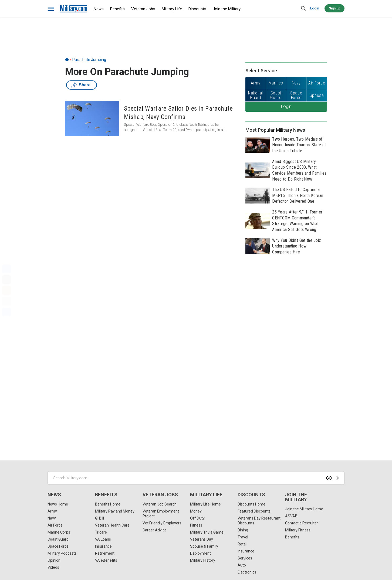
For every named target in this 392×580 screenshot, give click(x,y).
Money (196, 511)
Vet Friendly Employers (162, 523)
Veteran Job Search (160, 504)
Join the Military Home (304, 509)
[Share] (6, 312)
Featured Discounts (254, 511)
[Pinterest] (6, 290)
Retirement (105, 553)
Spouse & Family (204, 546)
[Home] (67, 60)
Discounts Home (251, 504)
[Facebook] (6, 269)
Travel (243, 537)
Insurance (103, 546)
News (99, 9)
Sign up (334, 8)
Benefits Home (108, 504)
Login (315, 8)
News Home (58, 504)
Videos (53, 567)
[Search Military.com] (196, 478)
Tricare (101, 532)
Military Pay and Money (115, 511)
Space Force (58, 546)
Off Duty (197, 518)
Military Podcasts (62, 553)
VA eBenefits (106, 560)
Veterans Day (202, 539)
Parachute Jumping (89, 60)
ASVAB (291, 516)
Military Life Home (205, 504)
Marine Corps (59, 532)
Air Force (55, 525)
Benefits (117, 9)
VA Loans (103, 539)
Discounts (197, 9)
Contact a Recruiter (302, 523)
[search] (303, 9)
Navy (52, 518)
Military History (203, 560)
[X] (6, 280)
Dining (243, 530)
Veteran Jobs (143, 9)
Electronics (247, 572)
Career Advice (155, 530)
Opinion (54, 560)
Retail (242, 544)
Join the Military (227, 9)
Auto (242, 565)
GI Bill (99, 518)
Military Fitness (298, 530)
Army (52, 511)
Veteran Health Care (112, 525)
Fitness (196, 525)
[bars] (51, 9)
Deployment (200, 553)
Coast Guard (58, 539)
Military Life (172, 9)
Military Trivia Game (207, 532)
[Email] (6, 301)
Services (245, 558)
